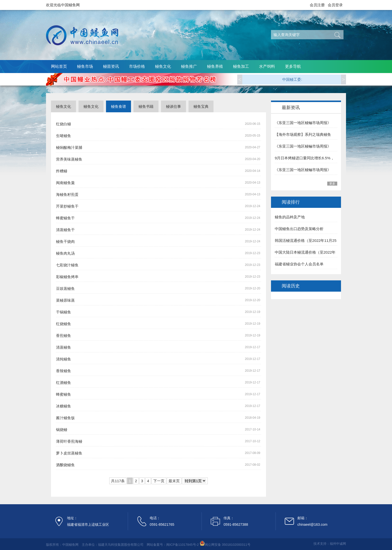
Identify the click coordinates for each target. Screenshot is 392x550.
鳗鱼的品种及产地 (290, 217)
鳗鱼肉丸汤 (65, 253)
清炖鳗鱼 (63, 359)
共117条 (118, 481)
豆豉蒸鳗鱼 (65, 289)
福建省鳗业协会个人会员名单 (299, 264)
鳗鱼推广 (189, 66)
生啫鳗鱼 (63, 136)
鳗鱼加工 (241, 66)
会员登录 (335, 5)
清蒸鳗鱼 (63, 347)
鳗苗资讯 (111, 66)
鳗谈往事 (173, 106)
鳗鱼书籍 (146, 106)
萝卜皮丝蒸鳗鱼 (69, 453)
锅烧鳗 (62, 430)
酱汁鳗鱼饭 (65, 418)
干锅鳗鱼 (63, 312)
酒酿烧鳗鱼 (65, 465)
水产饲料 (267, 66)
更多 (332, 184)
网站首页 (59, 66)
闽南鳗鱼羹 (65, 183)
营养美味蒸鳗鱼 (69, 159)
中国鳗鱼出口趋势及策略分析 (299, 229)
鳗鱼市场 (85, 66)
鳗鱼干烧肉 (65, 241)
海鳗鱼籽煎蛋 (67, 194)
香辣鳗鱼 (63, 371)
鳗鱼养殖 (215, 66)
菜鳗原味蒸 (65, 300)
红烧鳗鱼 (63, 324)
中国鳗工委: (292, 79)
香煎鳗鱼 (63, 336)
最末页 (174, 481)
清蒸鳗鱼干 (65, 230)
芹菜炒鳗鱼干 (67, 206)
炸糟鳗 (62, 171)
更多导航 (293, 66)
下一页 (159, 481)
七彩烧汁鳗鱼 (67, 265)
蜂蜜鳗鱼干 (65, 218)
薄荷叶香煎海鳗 (69, 441)
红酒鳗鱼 (63, 383)
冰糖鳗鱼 (63, 406)
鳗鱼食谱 (118, 106)
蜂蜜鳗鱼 (63, 394)
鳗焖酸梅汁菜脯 (69, 147)
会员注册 (317, 5)
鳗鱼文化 (163, 66)
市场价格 (137, 66)
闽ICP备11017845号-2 (182, 545)
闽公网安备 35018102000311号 (228, 545)
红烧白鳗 (63, 124)
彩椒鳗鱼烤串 (67, 277)
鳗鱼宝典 (201, 106)
